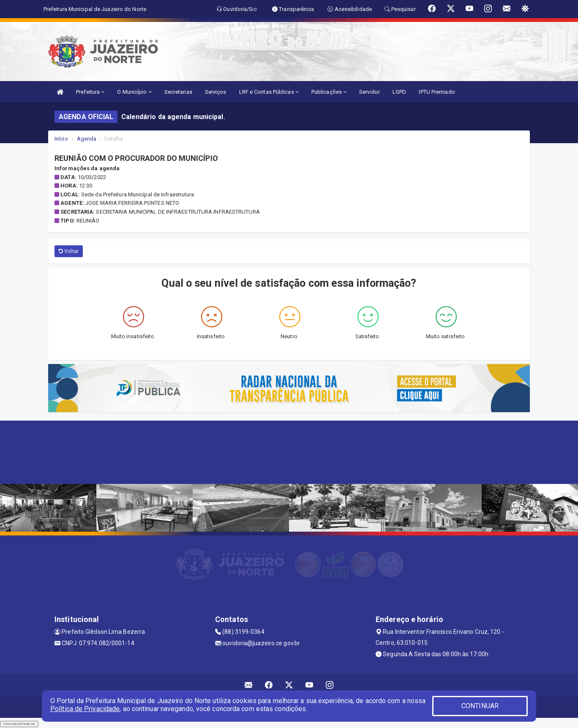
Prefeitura (90, 92)
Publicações (329, 92)
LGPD (399, 92)
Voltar (69, 251)
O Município (134, 92)
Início (61, 139)
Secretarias (178, 92)
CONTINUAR (480, 706)
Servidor (369, 92)
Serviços (216, 92)
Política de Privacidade (85, 709)
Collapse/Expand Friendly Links (19, 724)
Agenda (87, 139)
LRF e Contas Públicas (269, 92)
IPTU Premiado (437, 92)
